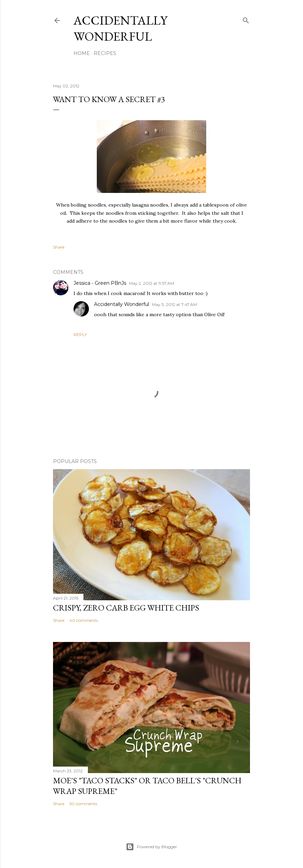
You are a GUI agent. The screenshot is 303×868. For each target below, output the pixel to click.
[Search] (246, 19)
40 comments (84, 620)
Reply (80, 334)
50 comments (83, 804)
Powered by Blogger (151, 847)
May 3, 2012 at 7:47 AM (174, 304)
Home (82, 53)
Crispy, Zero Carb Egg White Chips (126, 608)
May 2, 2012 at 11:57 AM (151, 283)
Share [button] (59, 247)
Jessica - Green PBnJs (100, 283)
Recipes (105, 53)
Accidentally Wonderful (120, 28)
